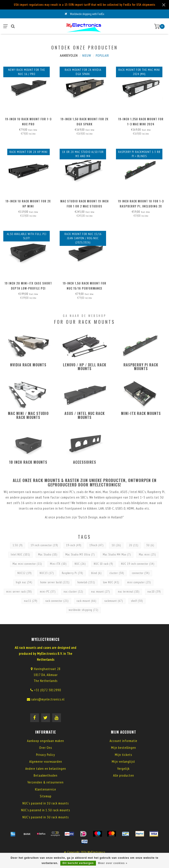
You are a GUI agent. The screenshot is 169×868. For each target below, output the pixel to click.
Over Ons (46, 748)
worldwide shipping (84, 610)
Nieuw (87, 56)
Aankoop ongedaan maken (46, 741)
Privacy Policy (46, 755)
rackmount (114, 601)
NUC (80, 564)
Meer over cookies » (113, 863)
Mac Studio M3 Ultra (80, 555)
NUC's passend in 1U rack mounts (46, 803)
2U (134, 545)
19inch (96, 545)
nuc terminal (129, 592)
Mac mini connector (27, 564)
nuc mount (101, 592)
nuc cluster (73, 592)
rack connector (57, 601)
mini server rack (19, 592)
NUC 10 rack (103, 564)
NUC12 (25, 573)
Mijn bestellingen (124, 748)
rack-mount (86, 601)
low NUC (111, 582)
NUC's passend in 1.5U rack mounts (46, 810)
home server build (55, 582)
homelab (86, 582)
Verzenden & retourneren (46, 782)
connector (141, 573)
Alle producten (124, 775)
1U (116, 545)
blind (96, 573)
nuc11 (31, 601)
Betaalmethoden (46, 775)
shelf (137, 601)
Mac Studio (48, 555)
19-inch (74, 545)
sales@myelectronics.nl (48, 699)
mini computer (139, 582)
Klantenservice (46, 789)
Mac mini (147, 555)
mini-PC (48, 592)
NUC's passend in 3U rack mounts (46, 817)
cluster (117, 573)
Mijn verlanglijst (123, 762)
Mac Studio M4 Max (117, 555)
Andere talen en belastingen (46, 769)
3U (150, 545)
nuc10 (154, 592)
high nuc (24, 582)
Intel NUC (20, 555)
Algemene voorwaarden (46, 762)
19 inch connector (44, 545)
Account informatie (123, 741)
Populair (102, 56)
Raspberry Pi (73, 573)
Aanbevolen (69, 56)
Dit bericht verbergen (78, 863)
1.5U (18, 545)
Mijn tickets (123, 755)
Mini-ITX (58, 564)
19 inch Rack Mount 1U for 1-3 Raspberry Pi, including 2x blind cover (141, 206)
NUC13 (47, 573)
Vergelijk (123, 769)
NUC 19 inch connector (138, 564)
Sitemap (46, 796)
